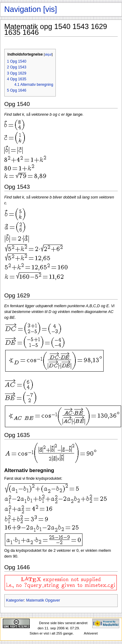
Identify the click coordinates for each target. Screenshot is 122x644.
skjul (48, 54)
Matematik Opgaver (43, 600)
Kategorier (15, 600)
